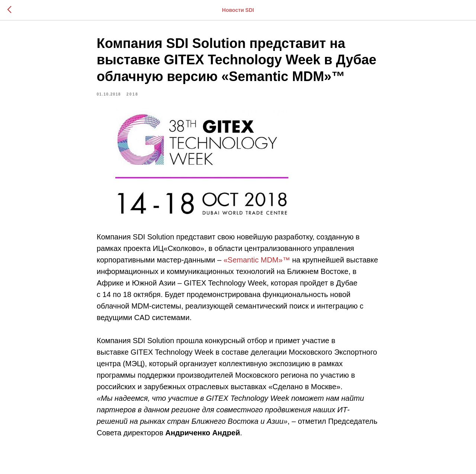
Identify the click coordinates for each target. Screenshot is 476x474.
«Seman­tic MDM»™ (257, 260)
